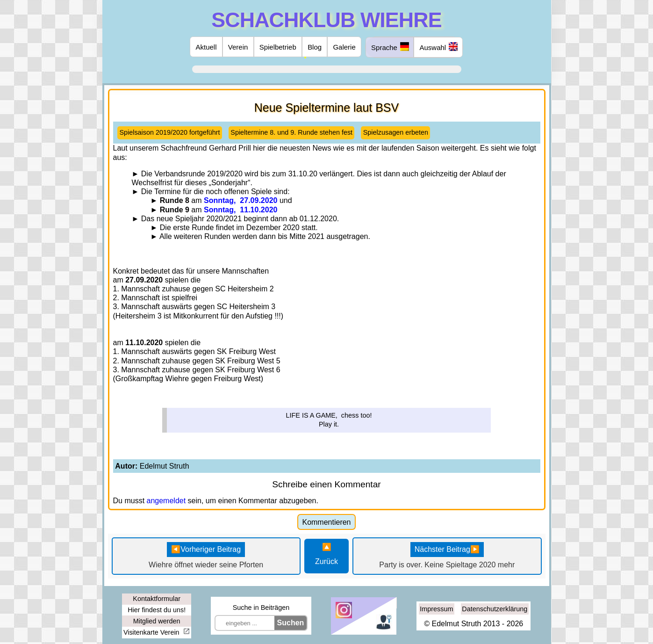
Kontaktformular (157, 599)
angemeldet (166, 501)
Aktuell (206, 47)
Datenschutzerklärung (495, 609)
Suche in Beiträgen (261, 608)
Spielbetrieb (278, 47)
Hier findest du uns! (157, 610)
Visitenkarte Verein (152, 632)
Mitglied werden (157, 621)
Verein (238, 47)
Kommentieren (326, 522)
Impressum (436, 609)
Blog (315, 47)
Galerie (344, 47)
